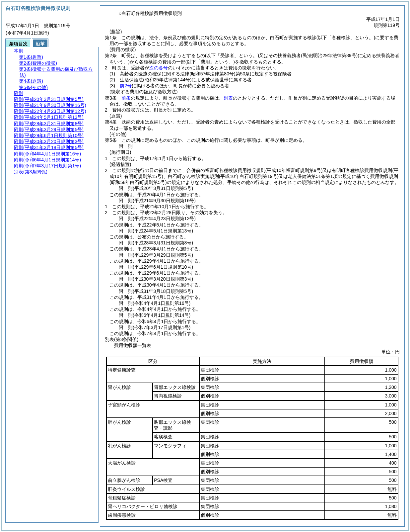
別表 (228, 98)
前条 (126, 98)
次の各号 (159, 68)
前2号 (126, 86)
